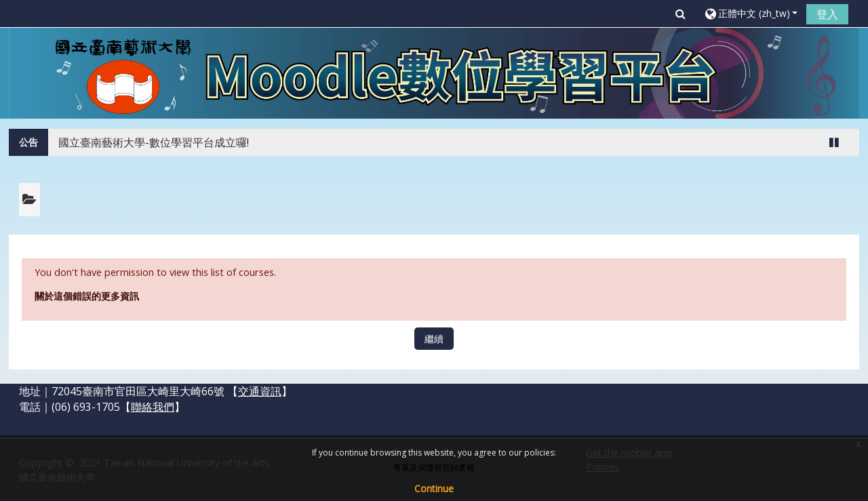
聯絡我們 (153, 407)
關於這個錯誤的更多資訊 (87, 296)
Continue (434, 488)
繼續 (434, 339)
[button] (680, 14)
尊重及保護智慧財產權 (434, 467)
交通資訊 (260, 391)
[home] (434, 72)
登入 (827, 14)
